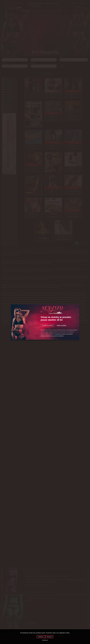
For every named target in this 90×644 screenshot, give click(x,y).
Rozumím (49, 637)
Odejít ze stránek (61, 325)
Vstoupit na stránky (47, 325)
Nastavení (41, 637)
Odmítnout (45, 640)
